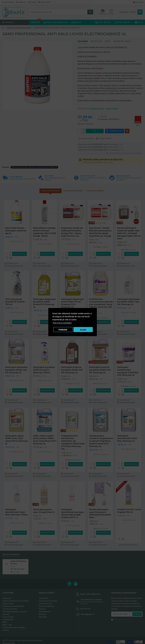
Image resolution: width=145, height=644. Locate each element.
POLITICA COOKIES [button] (62, 323)
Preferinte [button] (63, 330)
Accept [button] (83, 330)
